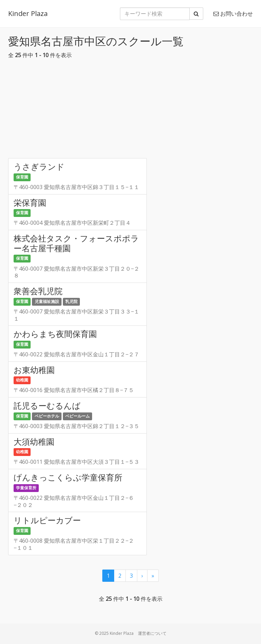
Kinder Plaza (28, 13)
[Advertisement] (130, 111)
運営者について (152, 633)
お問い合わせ (233, 14)
